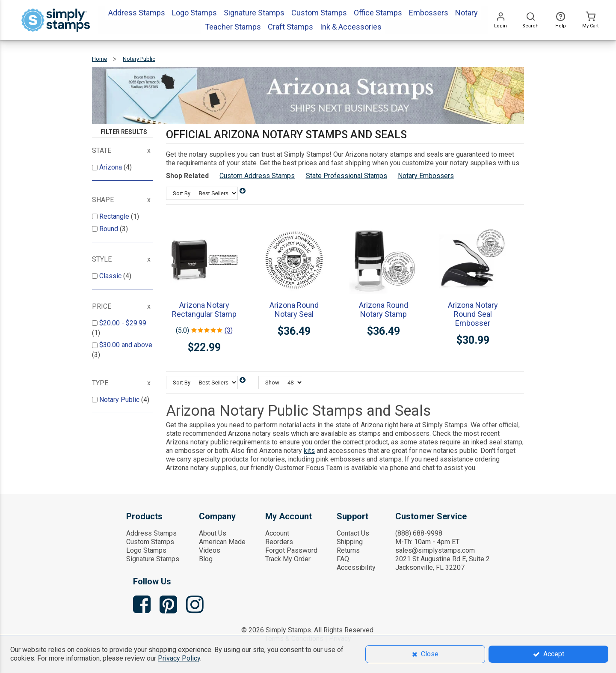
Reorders (279, 542)
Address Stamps (151, 533)
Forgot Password (291, 550)
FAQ (343, 559)
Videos (210, 550)
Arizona (111, 167)
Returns (348, 550)
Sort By (182, 193)
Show (272, 383)
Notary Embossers (426, 176)
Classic (111, 276)
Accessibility (356, 567)
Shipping (350, 542)
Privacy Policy (179, 658)
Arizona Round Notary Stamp (384, 310)
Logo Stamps (146, 550)
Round (110, 229)
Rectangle (115, 216)
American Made (222, 542)
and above (126, 345)
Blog (206, 559)
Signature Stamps (153, 559)
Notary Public (120, 400)
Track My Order (288, 559)
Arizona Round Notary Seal (294, 310)
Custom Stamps (150, 542)
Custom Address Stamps (257, 176)
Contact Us (353, 533)
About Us (213, 533)
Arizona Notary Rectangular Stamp (204, 310)
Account (277, 533)
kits (309, 451)
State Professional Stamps (346, 176)
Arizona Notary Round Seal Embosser (473, 314)
